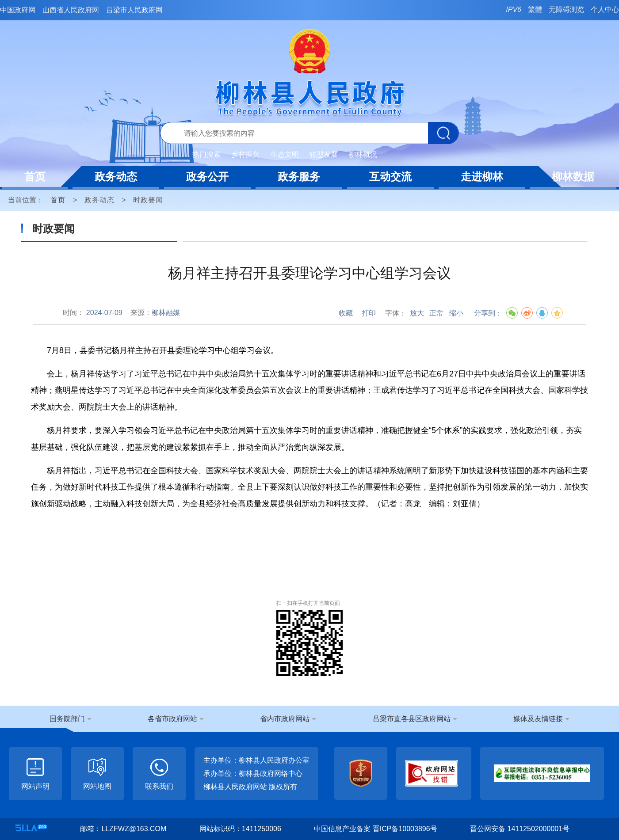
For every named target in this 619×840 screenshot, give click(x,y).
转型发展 (324, 154)
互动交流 (390, 177)
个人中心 (605, 10)
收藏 (346, 313)
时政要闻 (148, 200)
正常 (436, 313)
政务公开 (207, 177)
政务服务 (299, 177)
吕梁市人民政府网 (134, 10)
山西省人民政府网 (71, 10)
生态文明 (285, 154)
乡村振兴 (245, 154)
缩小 (456, 313)
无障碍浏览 (566, 10)
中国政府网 (18, 10)
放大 (417, 313)
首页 (35, 177)
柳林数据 (573, 177)
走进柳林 (482, 177)
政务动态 (116, 177)
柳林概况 (363, 154)
